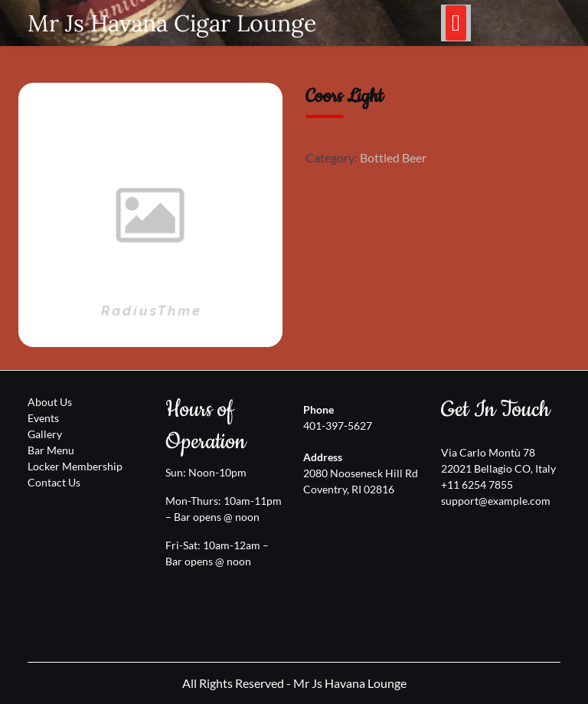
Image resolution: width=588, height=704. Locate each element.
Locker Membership (75, 466)
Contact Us (54, 482)
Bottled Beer (393, 157)
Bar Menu (51, 450)
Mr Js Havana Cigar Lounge (172, 23)
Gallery (45, 434)
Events (43, 418)
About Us (50, 402)
